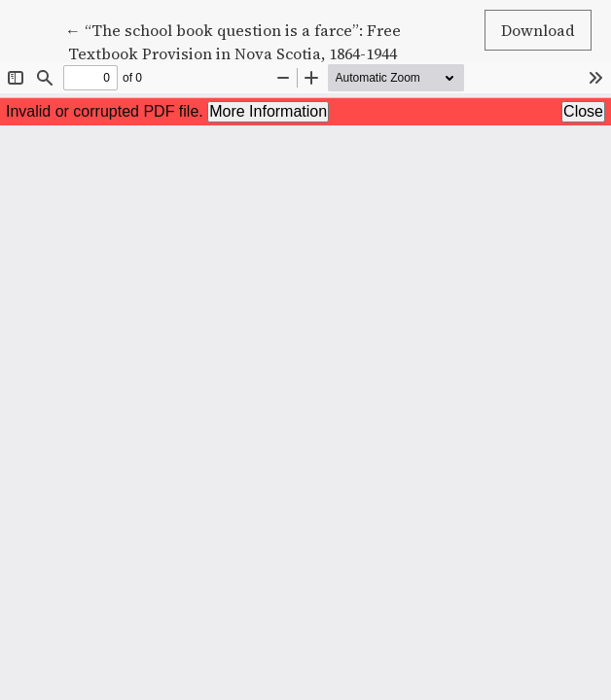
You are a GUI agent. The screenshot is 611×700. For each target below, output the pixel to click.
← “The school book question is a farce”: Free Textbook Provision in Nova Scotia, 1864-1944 (233, 41)
